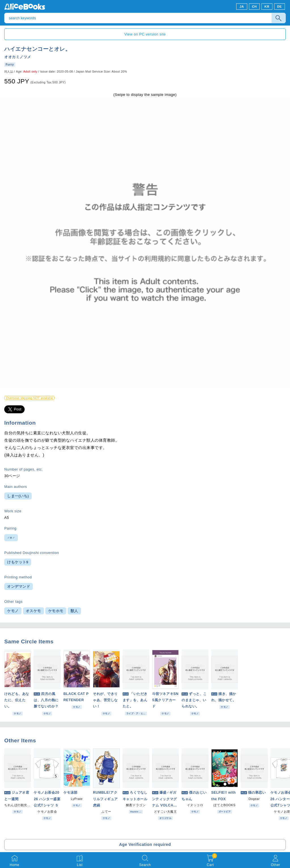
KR (267, 7)
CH (254, 7)
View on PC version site (145, 34)
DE (280, 7)
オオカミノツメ (18, 57)
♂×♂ (11, 538)
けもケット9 (18, 562)
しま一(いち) (18, 496)
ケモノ (13, 611)
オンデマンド (19, 586)
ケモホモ (56, 611)
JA (242, 7)
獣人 (74, 611)
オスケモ (33, 611)
